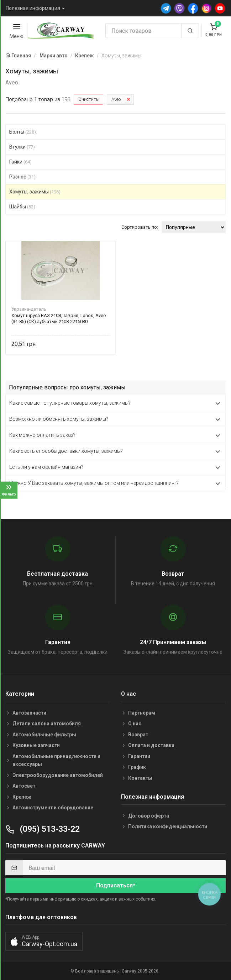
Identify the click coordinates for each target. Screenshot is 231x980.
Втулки (22, 147)
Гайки (20, 162)
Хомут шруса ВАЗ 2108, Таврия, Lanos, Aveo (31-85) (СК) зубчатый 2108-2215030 (59, 318)
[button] (44, 941)
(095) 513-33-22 (43, 829)
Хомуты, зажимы (35, 192)
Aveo (116, 99)
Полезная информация (33, 8)
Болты (23, 132)
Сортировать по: (140, 227)
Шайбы (22, 207)
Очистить (88, 99)
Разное (22, 177)
